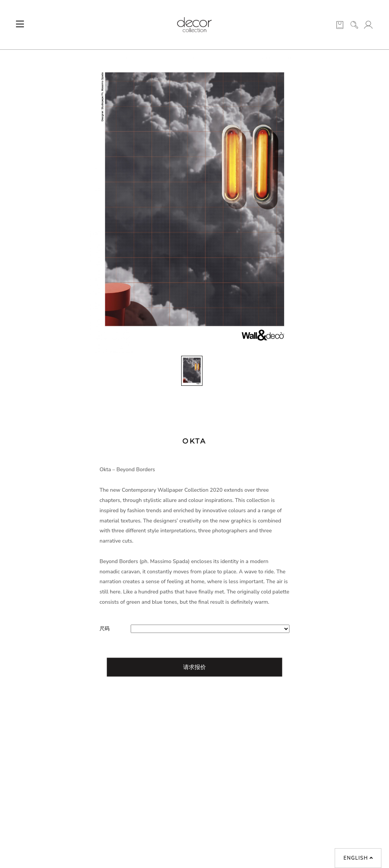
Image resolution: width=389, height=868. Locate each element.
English (358, 858)
